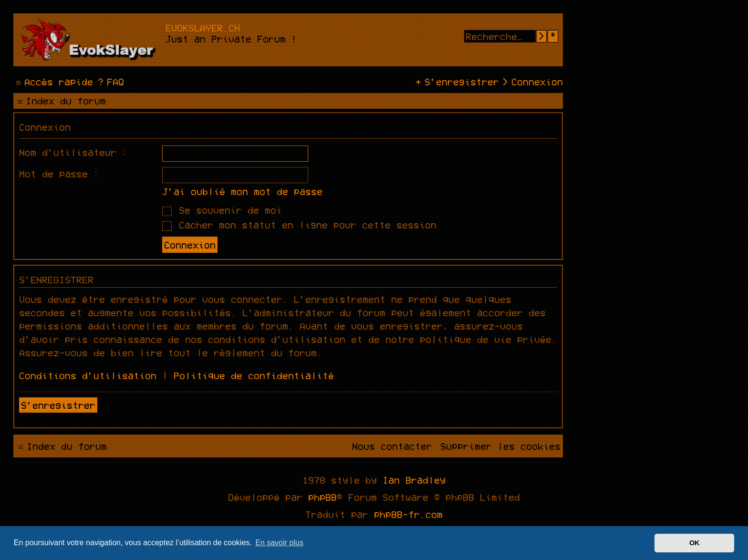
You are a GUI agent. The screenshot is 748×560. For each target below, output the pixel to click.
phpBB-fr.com (408, 514)
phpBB (322, 497)
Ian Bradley (414, 480)
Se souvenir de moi (222, 210)
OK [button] (695, 543)
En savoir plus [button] (279, 543)
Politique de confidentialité (254, 375)
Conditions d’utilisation (88, 375)
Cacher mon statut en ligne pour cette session (299, 225)
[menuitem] (110, 82)
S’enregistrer (58, 405)
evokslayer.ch (203, 28)
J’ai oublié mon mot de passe (242, 191)
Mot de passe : (59, 174)
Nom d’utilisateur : (73, 152)
